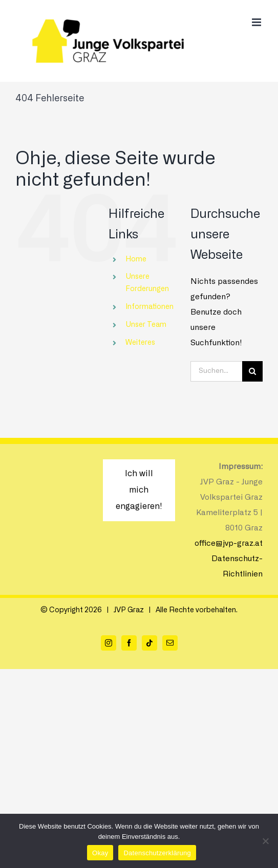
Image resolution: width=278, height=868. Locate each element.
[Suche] (252, 371)
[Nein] (265, 841)
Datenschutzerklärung (157, 853)
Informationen (149, 307)
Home (136, 259)
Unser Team (146, 325)
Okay (100, 853)
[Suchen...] (216, 371)
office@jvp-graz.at (229, 543)
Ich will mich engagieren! (139, 490)
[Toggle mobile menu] (257, 22)
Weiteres (140, 343)
